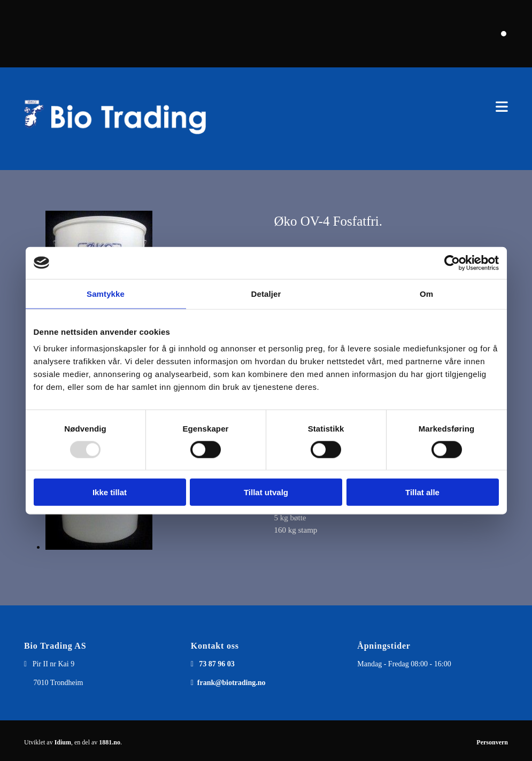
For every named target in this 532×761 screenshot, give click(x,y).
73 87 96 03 (217, 664)
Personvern (492, 742)
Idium (63, 742)
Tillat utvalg (266, 492)
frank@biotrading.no (232, 683)
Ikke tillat (110, 492)
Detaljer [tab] (266, 293)
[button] (370, 107)
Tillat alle (422, 492)
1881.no (110, 742)
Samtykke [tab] (106, 293)
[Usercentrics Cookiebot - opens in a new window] (452, 263)
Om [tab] (426, 293)
